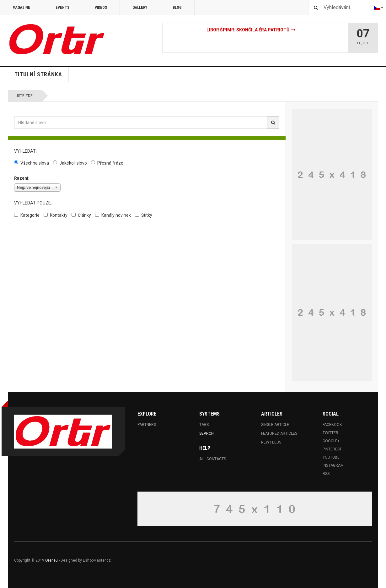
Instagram (333, 465)
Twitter (330, 433)
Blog (177, 8)
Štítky (144, 215)
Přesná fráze (107, 163)
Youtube (331, 457)
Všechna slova (32, 163)
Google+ (331, 441)
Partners (147, 425)
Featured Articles (279, 433)
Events (62, 8)
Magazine (21, 8)
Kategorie (27, 215)
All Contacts (213, 459)
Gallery (140, 8)
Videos (101, 8)
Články (81, 215)
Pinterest (332, 449)
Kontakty (56, 215)
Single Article (275, 425)
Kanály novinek (113, 215)
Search (206, 433)
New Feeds (271, 442)
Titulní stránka (38, 74)
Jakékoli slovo (70, 163)
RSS (326, 474)
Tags (204, 425)
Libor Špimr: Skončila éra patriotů (248, 30)
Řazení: (22, 178)
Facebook (332, 425)
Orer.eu (51, 560)
